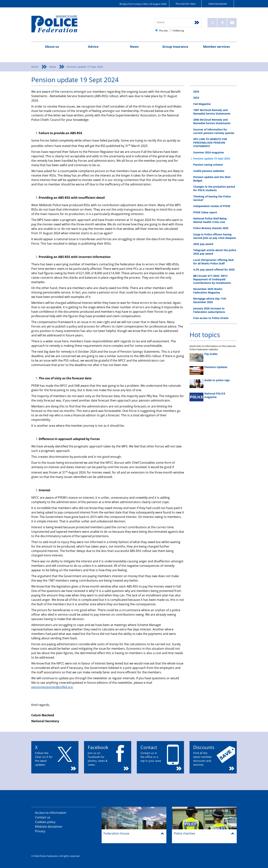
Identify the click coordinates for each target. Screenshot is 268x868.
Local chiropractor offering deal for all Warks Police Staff (213, 262)
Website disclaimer (49, 826)
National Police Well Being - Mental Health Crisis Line (211, 220)
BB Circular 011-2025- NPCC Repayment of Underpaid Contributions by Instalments (212, 279)
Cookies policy (45, 822)
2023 (196, 98)
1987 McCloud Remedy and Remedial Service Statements (212, 112)
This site (163, 31)
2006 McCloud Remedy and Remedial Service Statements (212, 121)
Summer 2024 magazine (208, 152)
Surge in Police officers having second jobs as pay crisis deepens (215, 236)
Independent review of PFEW (212, 206)
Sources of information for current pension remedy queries (214, 131)
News (134, 47)
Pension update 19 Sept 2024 (212, 158)
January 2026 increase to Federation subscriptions (209, 310)
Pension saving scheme (208, 165)
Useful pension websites (209, 171)
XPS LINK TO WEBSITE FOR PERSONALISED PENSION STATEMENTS (210, 143)
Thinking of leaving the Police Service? (212, 198)
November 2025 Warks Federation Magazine (208, 291)
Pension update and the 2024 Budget (212, 179)
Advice (93, 47)
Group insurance (175, 47)
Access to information (51, 813)
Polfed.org (178, 31)
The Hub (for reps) (185, 4)
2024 (196, 91)
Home (35, 67)
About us (52, 47)
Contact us (43, 817)
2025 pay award (203, 244)
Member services (216, 47)
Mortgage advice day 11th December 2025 (210, 300)
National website (218, 4)
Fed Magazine (202, 104)
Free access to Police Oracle (211, 318)
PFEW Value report (205, 212)
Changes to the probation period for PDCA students (214, 188)
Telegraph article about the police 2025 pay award (215, 252)
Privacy (40, 831)
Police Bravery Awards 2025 (211, 228)
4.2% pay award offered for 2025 (214, 270)
